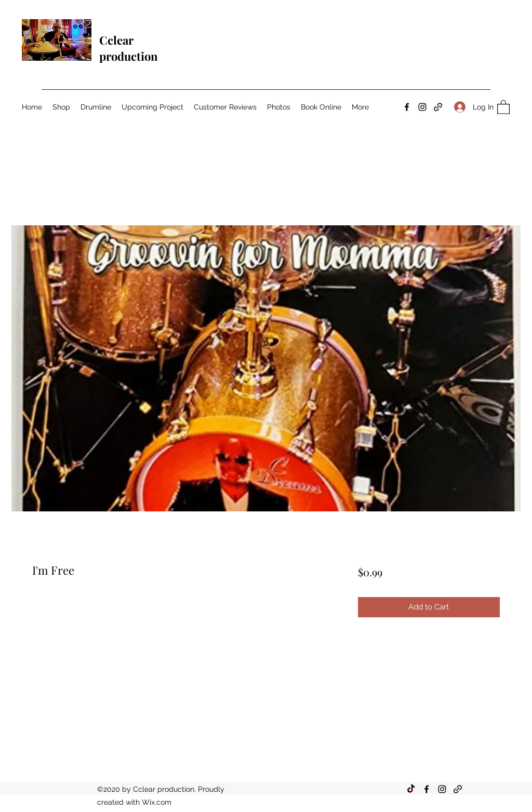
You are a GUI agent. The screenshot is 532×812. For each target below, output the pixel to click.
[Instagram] (422, 107)
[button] (503, 107)
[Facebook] (407, 107)
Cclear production (129, 48)
